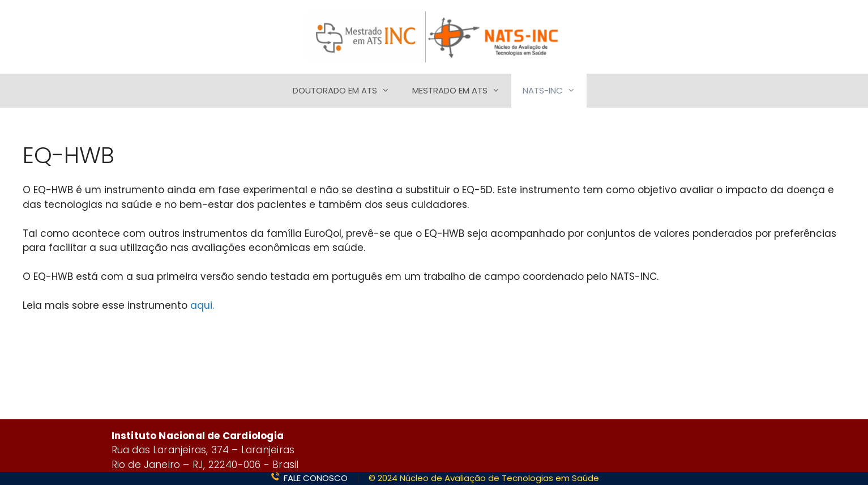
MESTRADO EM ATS (462, 91)
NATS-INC (555, 91)
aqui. (202, 305)
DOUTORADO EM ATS (347, 91)
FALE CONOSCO (316, 478)
